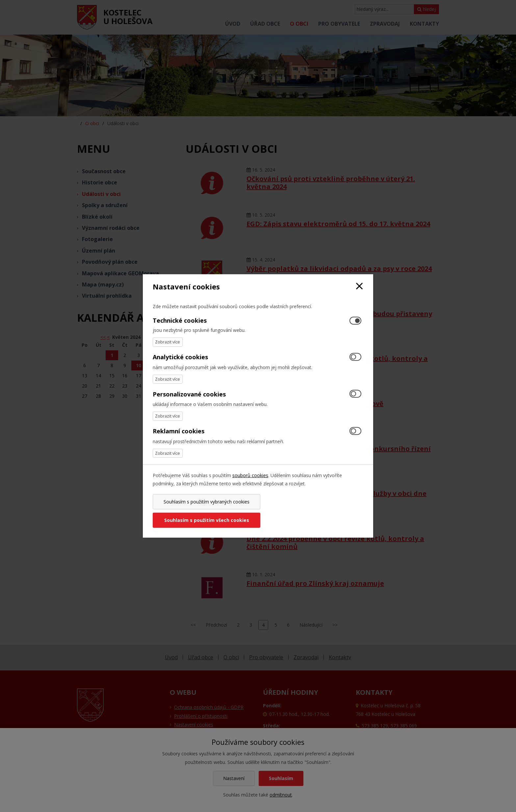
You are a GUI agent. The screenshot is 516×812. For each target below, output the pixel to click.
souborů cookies (250, 485)
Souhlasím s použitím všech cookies (312, 511)
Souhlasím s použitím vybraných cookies (204, 511)
